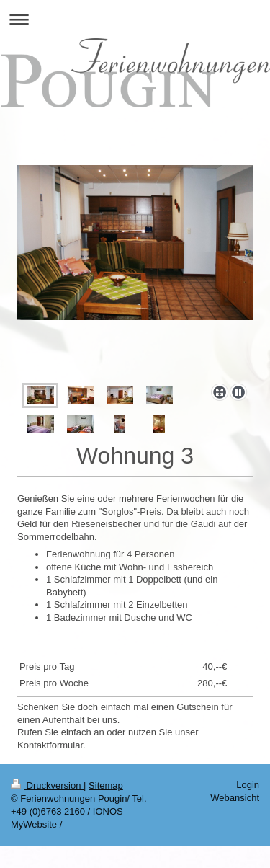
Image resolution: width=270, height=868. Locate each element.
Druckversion (47, 785)
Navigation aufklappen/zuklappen (135, 19)
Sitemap (106, 785)
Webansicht (235, 798)
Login (248, 785)
